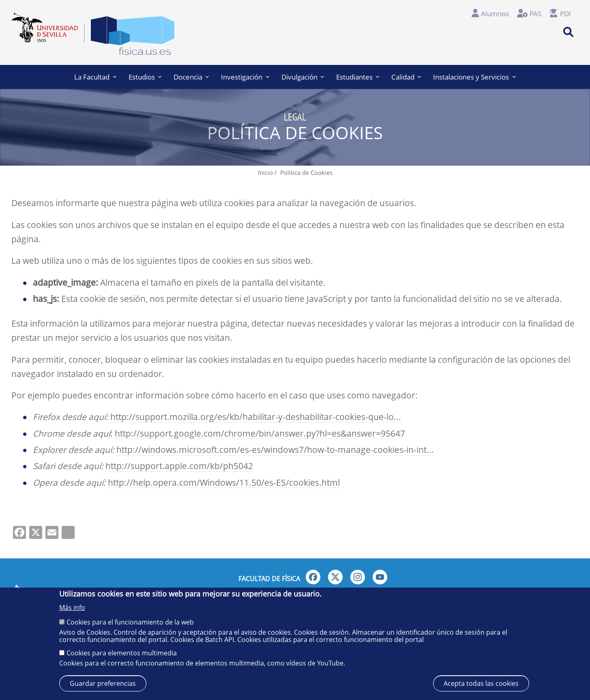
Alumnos (495, 14)
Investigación (245, 77)
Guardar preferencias (103, 683)
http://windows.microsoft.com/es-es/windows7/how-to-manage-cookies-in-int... (275, 450)
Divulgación (303, 77)
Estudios (145, 77)
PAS (535, 14)
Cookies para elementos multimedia (122, 653)
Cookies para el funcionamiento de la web (130, 622)
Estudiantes (358, 77)
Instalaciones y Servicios (474, 77)
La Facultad (95, 77)
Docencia (191, 77)
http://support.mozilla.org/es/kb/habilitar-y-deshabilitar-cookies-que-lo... (256, 417)
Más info (72, 607)
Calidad (406, 77)
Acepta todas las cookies (481, 683)
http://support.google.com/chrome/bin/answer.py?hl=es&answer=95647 (260, 433)
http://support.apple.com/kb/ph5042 (179, 466)
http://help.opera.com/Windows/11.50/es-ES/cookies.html (224, 482)
